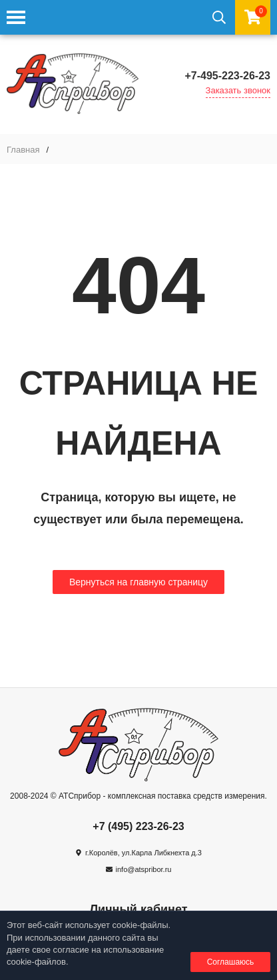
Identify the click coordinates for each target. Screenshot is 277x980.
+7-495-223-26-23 (227, 76)
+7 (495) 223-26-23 (138, 826)
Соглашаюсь (231, 962)
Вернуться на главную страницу (138, 582)
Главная (23, 150)
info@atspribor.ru (144, 869)
